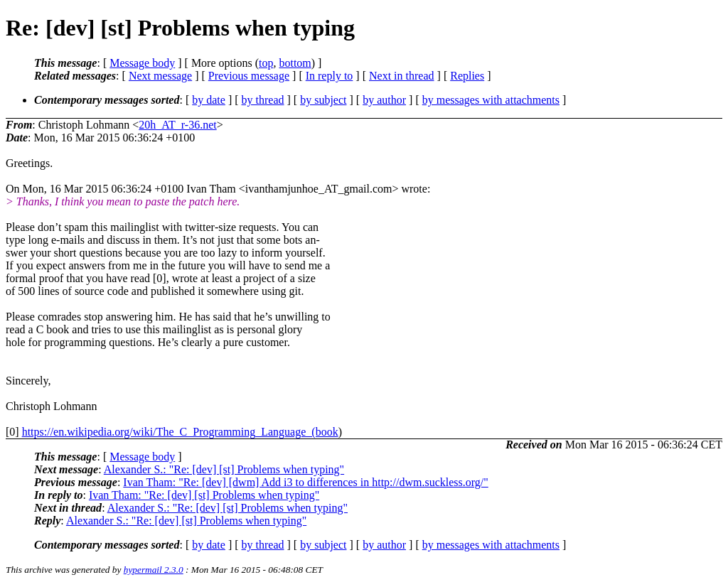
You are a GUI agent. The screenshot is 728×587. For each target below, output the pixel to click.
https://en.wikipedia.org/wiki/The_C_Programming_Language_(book (180, 432)
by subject (323, 100)
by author (384, 100)
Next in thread (402, 76)
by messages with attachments (491, 100)
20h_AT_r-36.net (177, 125)
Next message (160, 76)
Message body (142, 63)
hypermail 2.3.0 (154, 570)
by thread (263, 100)
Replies (467, 76)
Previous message (249, 76)
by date (209, 100)
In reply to (330, 76)
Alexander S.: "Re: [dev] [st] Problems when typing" (224, 469)
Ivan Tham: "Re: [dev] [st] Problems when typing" (204, 495)
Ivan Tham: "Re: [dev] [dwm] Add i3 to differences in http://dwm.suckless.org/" (305, 482)
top (266, 63)
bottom (295, 63)
